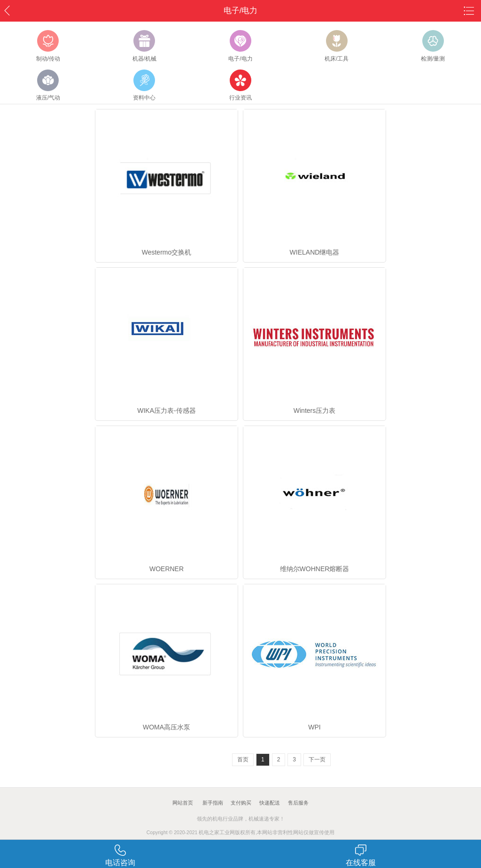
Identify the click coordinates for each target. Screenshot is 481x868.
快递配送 (270, 803)
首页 (243, 759)
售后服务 (298, 803)
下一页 (317, 759)
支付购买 (241, 803)
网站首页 (183, 803)
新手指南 (213, 803)
